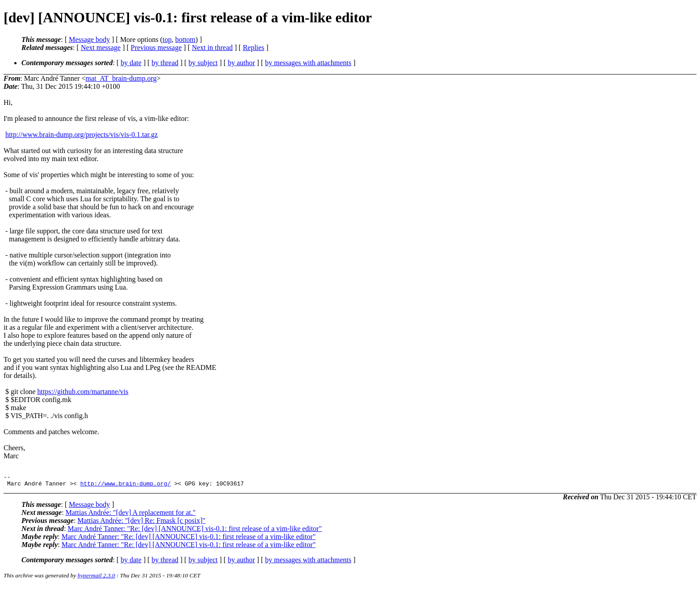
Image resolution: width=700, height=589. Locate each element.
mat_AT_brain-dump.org (121, 78)
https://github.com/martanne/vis (83, 392)
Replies (254, 48)
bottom (185, 39)
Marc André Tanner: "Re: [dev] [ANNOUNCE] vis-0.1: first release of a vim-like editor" (195, 531)
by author (241, 63)
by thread (165, 63)
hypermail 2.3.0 (96, 578)
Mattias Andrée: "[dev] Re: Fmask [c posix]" (141, 523)
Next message (101, 48)
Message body (89, 39)
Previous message (156, 48)
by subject (203, 63)
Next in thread (212, 48)
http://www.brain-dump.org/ (126, 486)
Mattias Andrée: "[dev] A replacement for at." (131, 515)
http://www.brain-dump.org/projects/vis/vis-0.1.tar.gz (81, 135)
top (167, 39)
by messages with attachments (308, 63)
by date (131, 63)
